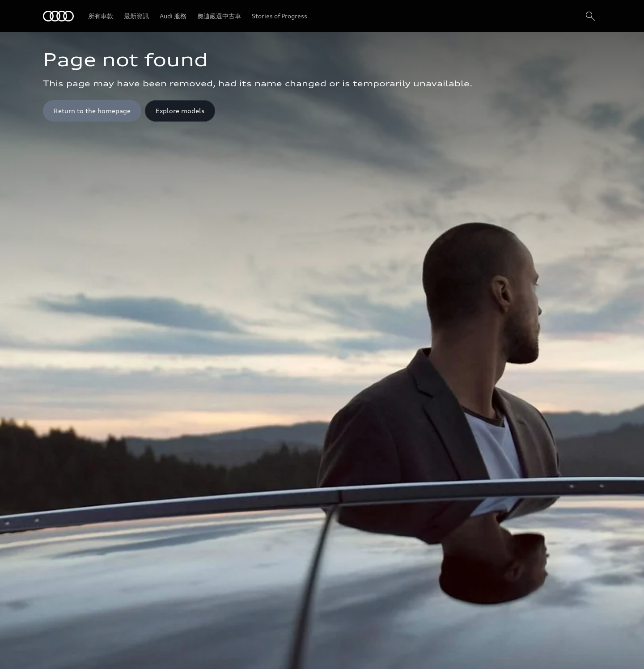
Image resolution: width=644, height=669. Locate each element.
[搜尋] (590, 16)
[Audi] (58, 16)
